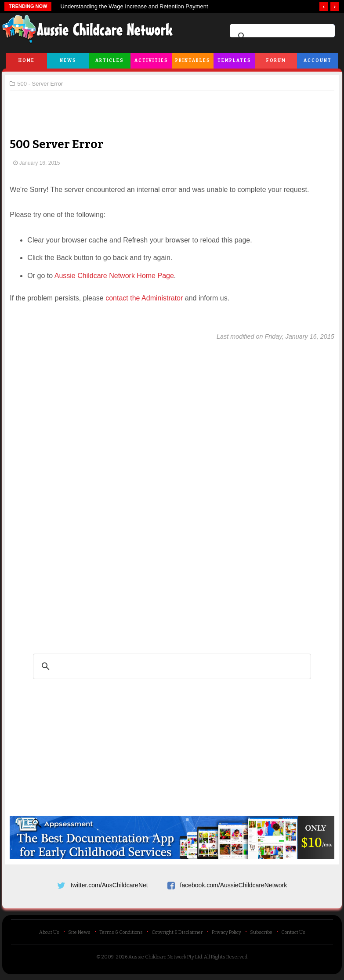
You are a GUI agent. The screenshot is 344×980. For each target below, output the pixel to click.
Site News (79, 935)
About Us (49, 935)
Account (318, 61)
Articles (110, 61)
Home (27, 61)
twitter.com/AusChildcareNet (109, 884)
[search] (281, 36)
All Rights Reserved (226, 960)
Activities (151, 61)
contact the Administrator (148, 298)
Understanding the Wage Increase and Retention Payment (134, 6)
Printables (193, 61)
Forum (276, 61)
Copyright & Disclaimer (177, 935)
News (68, 61)
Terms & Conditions (121, 935)
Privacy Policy (226, 935)
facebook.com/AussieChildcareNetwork (234, 884)
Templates (234, 61)
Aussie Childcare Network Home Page (117, 276)
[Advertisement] (172, 107)
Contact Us (293, 935)
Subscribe (261, 935)
